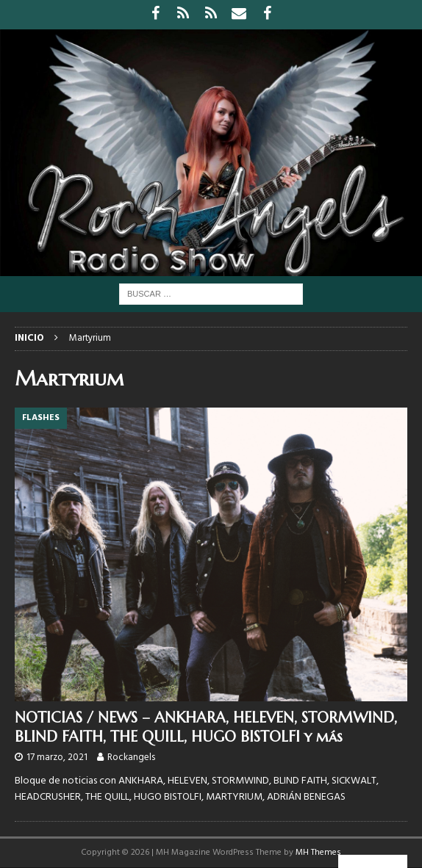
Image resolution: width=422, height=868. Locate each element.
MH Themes (318, 853)
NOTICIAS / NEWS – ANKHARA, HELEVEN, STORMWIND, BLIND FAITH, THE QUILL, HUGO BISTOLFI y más (206, 727)
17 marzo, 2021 (57, 757)
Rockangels (131, 757)
